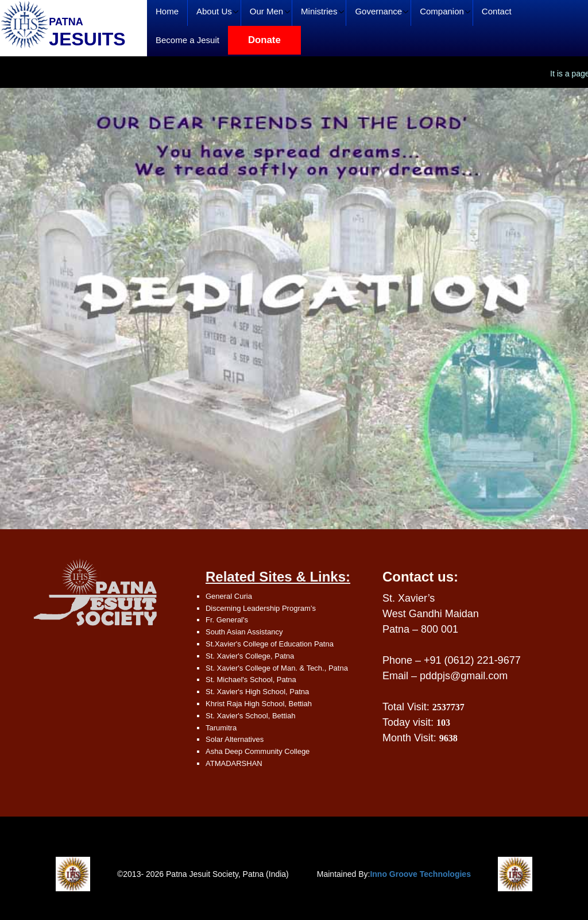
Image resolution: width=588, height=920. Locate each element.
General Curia (229, 596)
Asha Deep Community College (258, 751)
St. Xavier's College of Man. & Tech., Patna (277, 668)
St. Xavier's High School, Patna (257, 692)
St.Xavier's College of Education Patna (270, 644)
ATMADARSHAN (234, 763)
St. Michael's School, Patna (251, 680)
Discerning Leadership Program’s (261, 608)
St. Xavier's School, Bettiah (250, 716)
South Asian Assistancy (244, 632)
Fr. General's (227, 620)
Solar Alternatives (235, 739)
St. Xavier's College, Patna (250, 656)
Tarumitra (221, 728)
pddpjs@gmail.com (464, 676)
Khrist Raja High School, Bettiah (259, 704)
